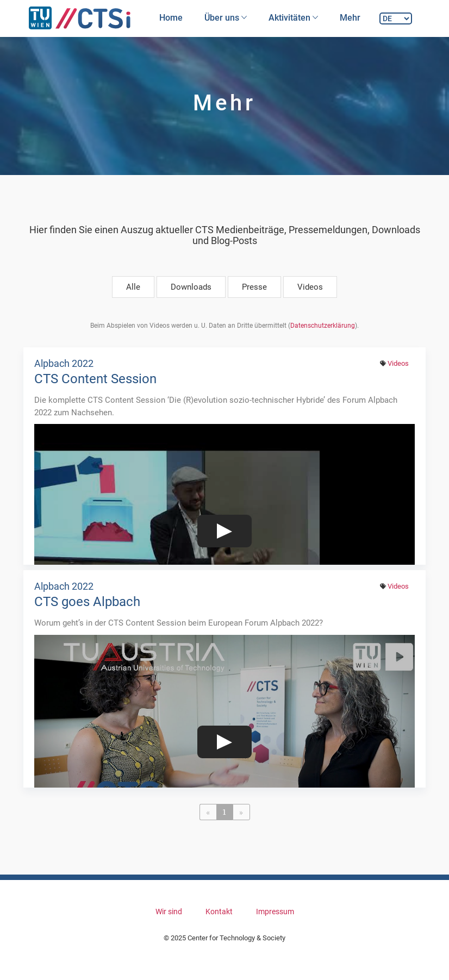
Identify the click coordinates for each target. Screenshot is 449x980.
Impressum (275, 912)
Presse (254, 287)
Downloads (191, 287)
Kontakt (219, 912)
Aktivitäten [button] (293, 18)
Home (171, 18)
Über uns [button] (226, 18)
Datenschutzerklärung (323, 326)
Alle (133, 287)
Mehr (350, 18)
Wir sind (169, 912)
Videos (310, 287)
